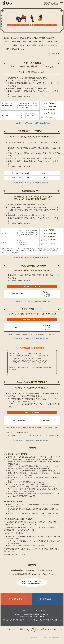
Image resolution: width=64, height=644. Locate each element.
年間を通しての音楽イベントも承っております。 (27, 215)
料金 (27, 629)
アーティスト (13, 629)
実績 (21, 629)
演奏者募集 (35, 629)
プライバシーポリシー (33, 631)
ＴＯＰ (4, 629)
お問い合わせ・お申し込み (49, 629)
